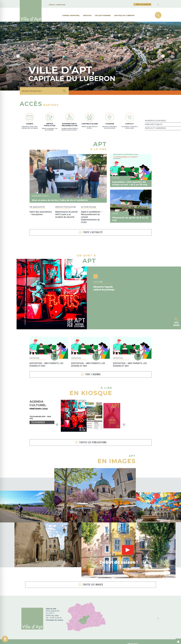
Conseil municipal (71, 15)
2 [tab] (90, 66)
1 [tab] (88, 66)
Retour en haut (178, 639)
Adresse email (133, 626)
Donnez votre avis (40, 629)
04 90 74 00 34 (56, 600)
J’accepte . (145, 634)
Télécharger (38, 404)
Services (87, 15)
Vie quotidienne (103, 15)
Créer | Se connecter (142, 4)
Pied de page (61, 5)
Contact (52, 5)
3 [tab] (93, 66)
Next (163, 47)
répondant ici (62, 630)
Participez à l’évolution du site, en (70, 628)
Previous (18, 47)
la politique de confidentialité (148, 634)
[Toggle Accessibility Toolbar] (5, 639)
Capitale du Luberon (124, 15)
